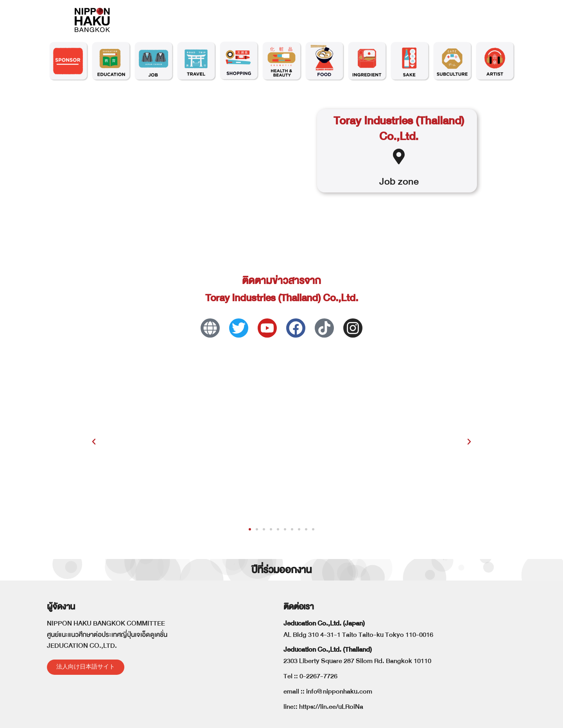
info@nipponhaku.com (339, 691)
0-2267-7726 (318, 676)
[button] (94, 442)
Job (387, 181)
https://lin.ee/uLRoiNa (331, 707)
